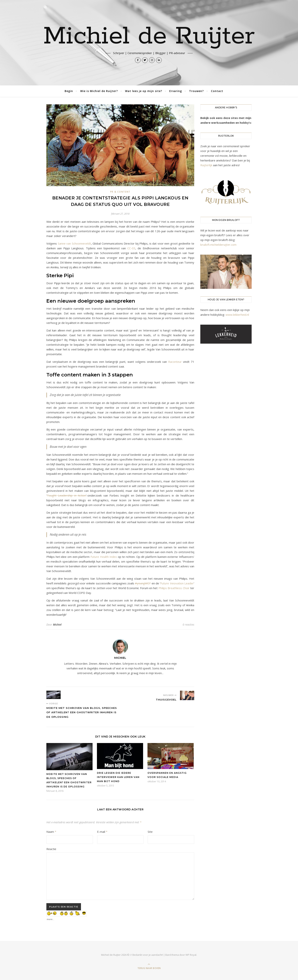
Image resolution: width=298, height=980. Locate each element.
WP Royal (191, 955)
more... (50, 918)
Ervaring (176, 91)
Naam (51, 832)
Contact (217, 91)
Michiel (57, 625)
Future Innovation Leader (177, 583)
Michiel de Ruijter (149, 36)
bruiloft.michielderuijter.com (218, 245)
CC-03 (131, 248)
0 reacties (188, 625)
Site (150, 832)
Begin (69, 91)
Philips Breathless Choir (174, 588)
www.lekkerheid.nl (237, 315)
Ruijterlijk (206, 165)
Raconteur (175, 362)
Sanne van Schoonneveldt (74, 243)
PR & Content (120, 192)
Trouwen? (196, 91)
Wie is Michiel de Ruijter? (99, 91)
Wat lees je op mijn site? (144, 91)
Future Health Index (104, 557)
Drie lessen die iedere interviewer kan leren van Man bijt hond (118, 777)
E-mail (102, 832)
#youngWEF (143, 583)
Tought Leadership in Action (66, 495)
